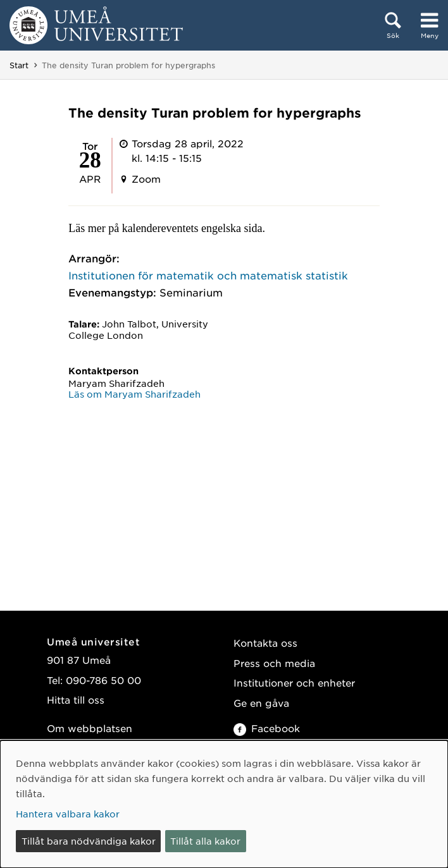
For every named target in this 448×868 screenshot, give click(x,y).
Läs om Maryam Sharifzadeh (134, 394)
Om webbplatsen (90, 728)
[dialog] (224, 804)
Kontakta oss (265, 643)
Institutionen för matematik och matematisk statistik (208, 275)
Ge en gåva (261, 703)
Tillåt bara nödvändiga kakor (89, 841)
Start (19, 65)
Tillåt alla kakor (205, 841)
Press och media (274, 663)
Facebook (267, 728)
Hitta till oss (76, 700)
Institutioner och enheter (294, 682)
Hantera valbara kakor (68, 814)
